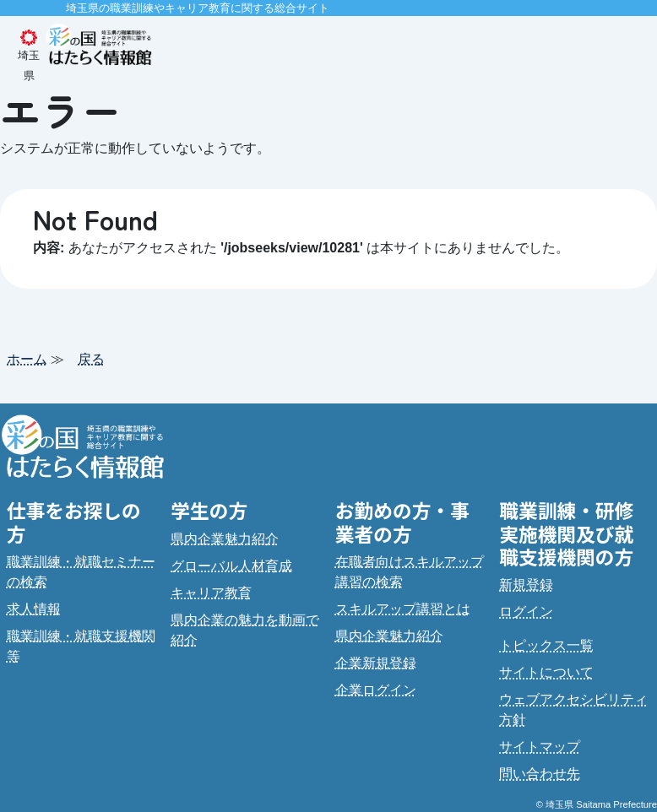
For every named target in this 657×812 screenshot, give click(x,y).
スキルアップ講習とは (403, 609)
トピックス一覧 (546, 645)
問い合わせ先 (540, 774)
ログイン (526, 612)
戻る (91, 359)
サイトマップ (540, 747)
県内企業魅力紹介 (225, 539)
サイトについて (546, 672)
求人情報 (34, 609)
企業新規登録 (376, 663)
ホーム (27, 359)
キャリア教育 (211, 593)
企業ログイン (376, 690)
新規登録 (526, 585)
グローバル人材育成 (231, 566)
